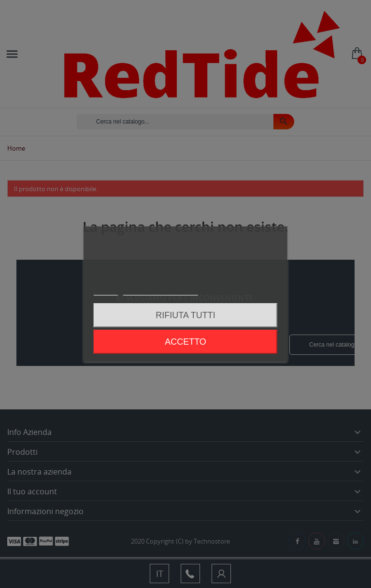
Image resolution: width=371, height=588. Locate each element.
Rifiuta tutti (185, 315)
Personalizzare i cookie (160, 291)
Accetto (185, 342)
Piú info (106, 291)
